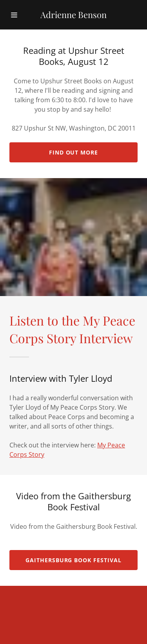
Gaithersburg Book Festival (74, 560)
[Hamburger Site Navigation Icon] (17, 15)
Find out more (74, 152)
